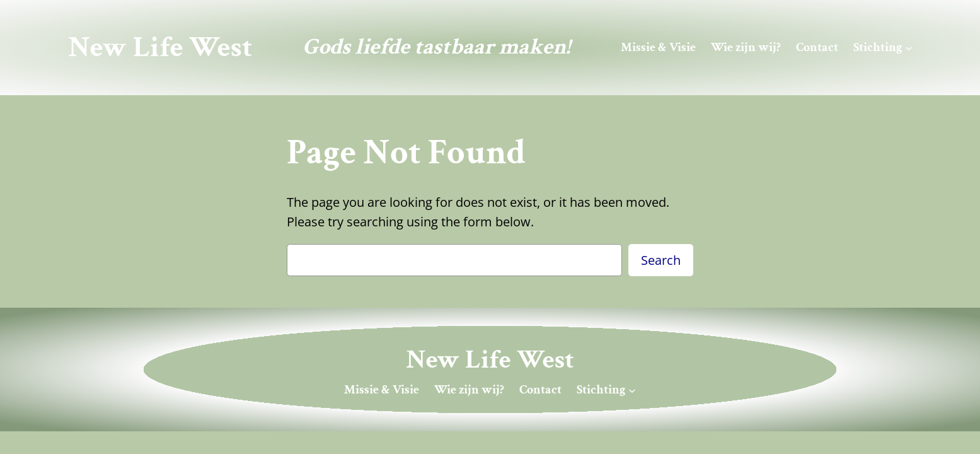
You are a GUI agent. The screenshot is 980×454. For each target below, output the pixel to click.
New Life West (160, 47)
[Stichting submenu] (909, 47)
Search (661, 260)
